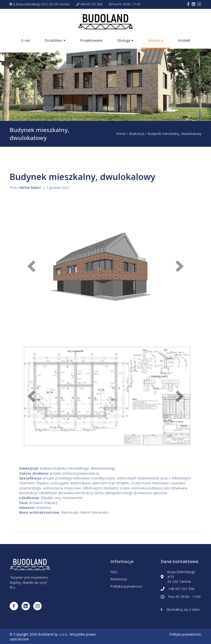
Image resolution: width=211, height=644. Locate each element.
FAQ (114, 572)
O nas (26, 40)
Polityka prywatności (126, 586)
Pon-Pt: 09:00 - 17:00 (126, 4)
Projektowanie (91, 40)
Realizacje (156, 40)
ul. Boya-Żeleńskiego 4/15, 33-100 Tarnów (41, 4)
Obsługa (124, 40)
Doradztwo (53, 40)
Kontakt (184, 40)
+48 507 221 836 (91, 4)
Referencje (119, 579)
